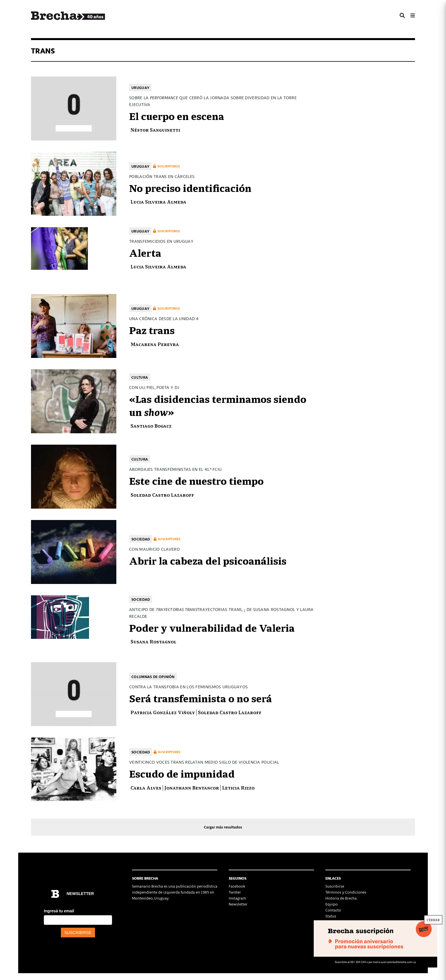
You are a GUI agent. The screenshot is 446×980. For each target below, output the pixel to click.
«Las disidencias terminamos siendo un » (218, 405)
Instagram (237, 898)
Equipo (332, 904)
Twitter (235, 892)
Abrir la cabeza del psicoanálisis (208, 560)
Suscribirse (335, 886)
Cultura (140, 377)
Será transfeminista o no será (201, 698)
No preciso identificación (190, 187)
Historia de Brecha (341, 898)
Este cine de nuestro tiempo (196, 480)
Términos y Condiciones (346, 892)
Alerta (145, 252)
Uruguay (140, 87)
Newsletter (238, 904)
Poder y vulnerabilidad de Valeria (212, 627)
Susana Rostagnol (153, 641)
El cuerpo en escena (177, 115)
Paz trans (152, 330)
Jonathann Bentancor (192, 787)
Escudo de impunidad (182, 773)
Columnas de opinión (153, 677)
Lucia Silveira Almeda (158, 201)
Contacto (333, 910)
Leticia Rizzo (238, 787)
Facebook (237, 886)
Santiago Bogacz (152, 425)
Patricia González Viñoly (163, 712)
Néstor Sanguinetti (155, 130)
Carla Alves (146, 787)
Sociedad (141, 539)
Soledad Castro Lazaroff (162, 495)
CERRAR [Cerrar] (433, 920)
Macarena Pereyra (155, 344)
